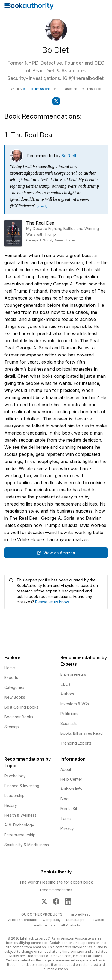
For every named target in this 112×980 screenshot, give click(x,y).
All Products (71, 925)
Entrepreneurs (73, 674)
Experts (11, 678)
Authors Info (71, 789)
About (66, 769)
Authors (67, 694)
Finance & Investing (22, 786)
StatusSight (75, 920)
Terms (66, 818)
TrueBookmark (44, 925)
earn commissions (37, 89)
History (11, 805)
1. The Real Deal (29, 135)
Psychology (15, 776)
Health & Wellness (20, 815)
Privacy (67, 828)
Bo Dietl (69, 156)
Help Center (71, 779)
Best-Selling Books (21, 707)
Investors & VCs (75, 704)
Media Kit (69, 809)
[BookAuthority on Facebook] (56, 901)
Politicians (69, 714)
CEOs (65, 684)
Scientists (69, 723)
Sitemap (12, 727)
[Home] (29, 6)
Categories (14, 687)
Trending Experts (76, 743)
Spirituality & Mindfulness (27, 845)
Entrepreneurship (20, 835)
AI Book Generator (23, 920)
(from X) (42, 206)
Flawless (97, 920)
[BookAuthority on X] (44, 901)
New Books (15, 697)
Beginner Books (19, 717)
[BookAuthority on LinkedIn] (68, 901)
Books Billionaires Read (82, 733)
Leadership (14, 795)
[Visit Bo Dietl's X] (56, 101)
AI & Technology (19, 825)
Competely (52, 920)
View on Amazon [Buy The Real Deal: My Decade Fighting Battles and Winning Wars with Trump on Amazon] (56, 553)
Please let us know (52, 602)
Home (10, 668)
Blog (65, 799)
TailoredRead (80, 914)
